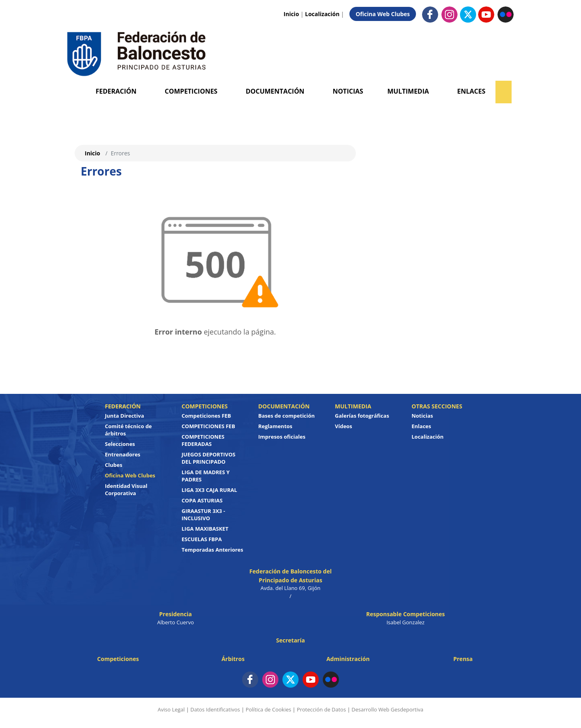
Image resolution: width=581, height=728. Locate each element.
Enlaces (471, 91)
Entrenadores (123, 454)
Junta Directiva (124, 416)
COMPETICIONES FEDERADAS (203, 440)
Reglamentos (275, 426)
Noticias (348, 91)
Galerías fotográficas (362, 416)
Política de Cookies (269, 709)
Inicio (291, 14)
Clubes (114, 465)
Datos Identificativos (215, 709)
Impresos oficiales (282, 437)
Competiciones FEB (206, 416)
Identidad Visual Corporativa (126, 490)
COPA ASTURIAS (202, 500)
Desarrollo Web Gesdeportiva (387, 709)
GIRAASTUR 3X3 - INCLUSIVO (203, 515)
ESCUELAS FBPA (202, 539)
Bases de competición (286, 416)
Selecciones (120, 444)
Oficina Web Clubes (382, 14)
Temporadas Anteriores (212, 550)
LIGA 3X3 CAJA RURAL (209, 490)
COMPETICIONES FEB (208, 426)
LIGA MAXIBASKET (205, 529)
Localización (322, 14)
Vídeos (344, 426)
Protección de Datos (322, 709)
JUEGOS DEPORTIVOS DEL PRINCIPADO (209, 458)
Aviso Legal (171, 709)
